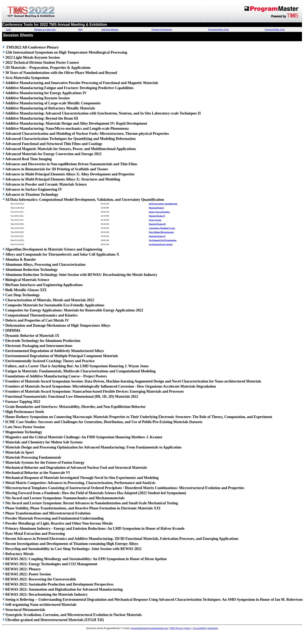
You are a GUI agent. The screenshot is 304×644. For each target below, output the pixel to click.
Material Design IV (157, 236)
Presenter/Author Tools (218, 30)
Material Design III (157, 224)
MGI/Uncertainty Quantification (163, 204)
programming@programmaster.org (149, 628)
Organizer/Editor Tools (275, 30)
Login (9, 30)
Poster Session (155, 220)
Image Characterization (159, 212)
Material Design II (157, 216)
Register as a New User (45, 30)
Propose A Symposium (162, 30)
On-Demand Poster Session (161, 244)
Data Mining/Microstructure (161, 232)
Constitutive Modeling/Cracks (162, 228)
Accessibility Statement (205, 628)
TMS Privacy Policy (180, 628)
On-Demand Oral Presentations (163, 240)
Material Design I (157, 208)
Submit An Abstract (110, 30)
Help (80, 30)
